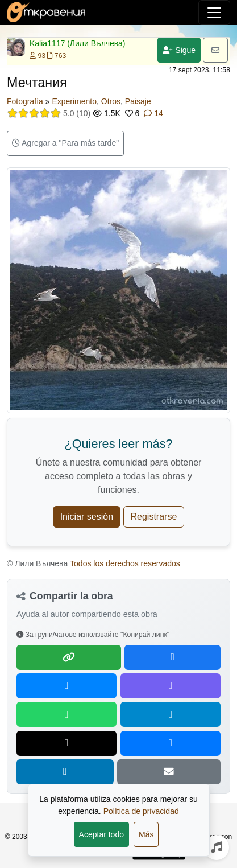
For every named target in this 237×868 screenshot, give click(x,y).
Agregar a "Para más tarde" (65, 143)
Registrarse (154, 517)
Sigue (179, 50)
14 (153, 113)
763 (57, 56)
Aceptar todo (101, 834)
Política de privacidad (141, 811)
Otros (111, 101)
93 (38, 56)
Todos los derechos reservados (125, 563)
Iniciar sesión (87, 517)
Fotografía (25, 101)
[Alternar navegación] (214, 13)
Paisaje (138, 101)
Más (146, 834)
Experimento (74, 101)
